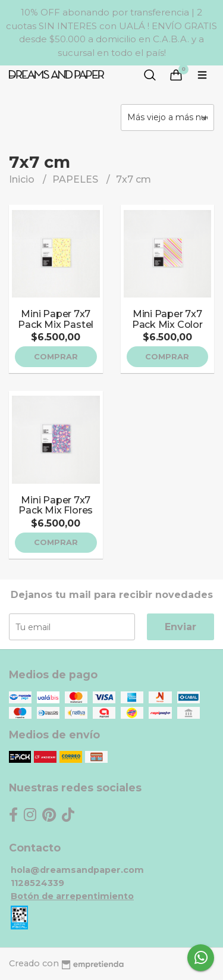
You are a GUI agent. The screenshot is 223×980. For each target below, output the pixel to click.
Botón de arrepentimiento (72, 896)
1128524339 (37, 883)
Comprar (56, 357)
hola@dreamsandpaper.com (77, 870)
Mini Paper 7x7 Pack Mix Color (167, 319)
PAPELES (76, 179)
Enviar (180, 627)
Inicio (23, 179)
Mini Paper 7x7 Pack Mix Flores (56, 505)
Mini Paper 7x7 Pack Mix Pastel (56, 319)
